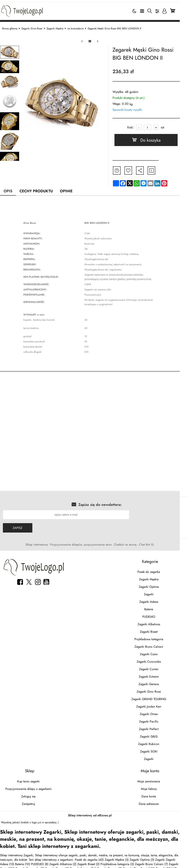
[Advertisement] (98, 405)
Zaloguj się (34, 795)
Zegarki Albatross (160, 623)
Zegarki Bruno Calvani (160, 645)
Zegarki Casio (160, 653)
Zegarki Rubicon (160, 743)
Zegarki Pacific (160, 720)
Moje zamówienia (160, 780)
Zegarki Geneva (160, 683)
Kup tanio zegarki (34, 780)
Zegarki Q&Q (160, 735)
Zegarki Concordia (160, 660)
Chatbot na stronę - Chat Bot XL (142, 543)
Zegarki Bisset (160, 630)
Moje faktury (160, 787)
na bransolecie (79, 27)
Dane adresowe (160, 802)
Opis (12, 189)
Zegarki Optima (160, 585)
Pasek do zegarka (160, 570)
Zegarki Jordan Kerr (160, 705)
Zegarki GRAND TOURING (160, 698)
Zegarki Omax (160, 713)
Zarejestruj (34, 802)
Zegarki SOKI (160, 750)
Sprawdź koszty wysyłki (136, 108)
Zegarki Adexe (160, 600)
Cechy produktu (40, 189)
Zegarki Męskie (59, 27)
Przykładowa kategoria (160, 638)
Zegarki (160, 593)
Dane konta (160, 795)
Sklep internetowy (45, 543)
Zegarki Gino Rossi (36, 27)
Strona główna (13, 27)
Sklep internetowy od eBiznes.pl (98, 814)
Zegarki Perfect (160, 728)
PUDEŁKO (160, 615)
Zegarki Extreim (160, 675)
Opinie (71, 189)
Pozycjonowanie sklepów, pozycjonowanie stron (89, 543)
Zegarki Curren (160, 668)
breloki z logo (33, 821)
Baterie (160, 608)
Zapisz (21, 526)
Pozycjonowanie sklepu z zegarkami (34, 787)
